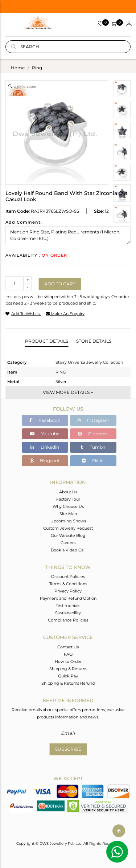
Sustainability (68, 613)
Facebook (45, 420)
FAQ (68, 654)
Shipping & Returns (68, 669)
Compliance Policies (68, 620)
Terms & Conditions (68, 584)
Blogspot (45, 461)
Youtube (45, 434)
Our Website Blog (68, 535)
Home (18, 68)
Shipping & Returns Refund (68, 683)
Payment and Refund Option (68, 598)
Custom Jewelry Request (68, 528)
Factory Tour (68, 499)
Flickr (93, 461)
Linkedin (45, 447)
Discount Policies (68, 576)
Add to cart (60, 284)
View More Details (68, 392)
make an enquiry (65, 314)
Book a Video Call (68, 550)
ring (37, 68)
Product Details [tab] (47, 341)
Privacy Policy (68, 591)
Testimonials (68, 606)
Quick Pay (68, 676)
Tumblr (93, 447)
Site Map (68, 514)
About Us (68, 492)
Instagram (93, 420)
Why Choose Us (68, 506)
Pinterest (93, 434)
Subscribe (68, 749)
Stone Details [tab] (94, 341)
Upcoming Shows (68, 521)
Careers (68, 543)
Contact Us (68, 647)
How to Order (68, 661)
